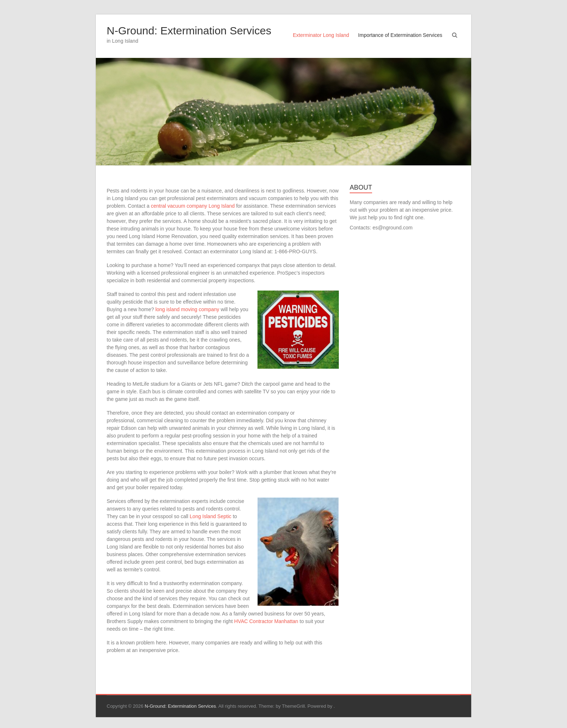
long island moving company (187, 309)
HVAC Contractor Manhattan (266, 621)
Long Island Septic (211, 516)
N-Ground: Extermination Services (189, 31)
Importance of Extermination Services (400, 35)
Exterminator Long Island (321, 35)
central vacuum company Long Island (193, 206)
